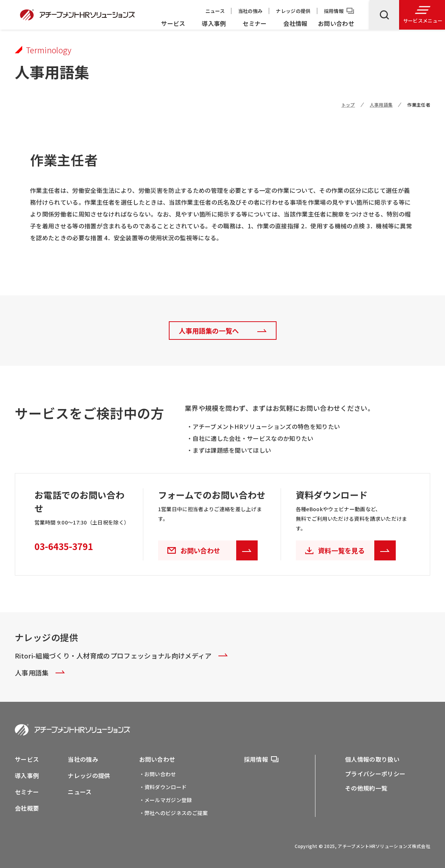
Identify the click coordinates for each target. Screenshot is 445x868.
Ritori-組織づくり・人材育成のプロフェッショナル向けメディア (121, 656)
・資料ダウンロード (163, 787)
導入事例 (214, 23)
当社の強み (250, 11)
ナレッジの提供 (293, 11)
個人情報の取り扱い (372, 759)
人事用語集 (381, 105)
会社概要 (27, 808)
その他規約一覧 (366, 788)
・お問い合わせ (158, 774)
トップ (348, 105)
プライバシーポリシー (375, 774)
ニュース (215, 11)
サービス (173, 23)
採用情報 (334, 11)
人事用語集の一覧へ (209, 331)
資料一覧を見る (357, 550)
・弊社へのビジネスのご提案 (174, 813)
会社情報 (295, 23)
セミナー (255, 23)
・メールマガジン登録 (166, 800)
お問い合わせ (336, 23)
